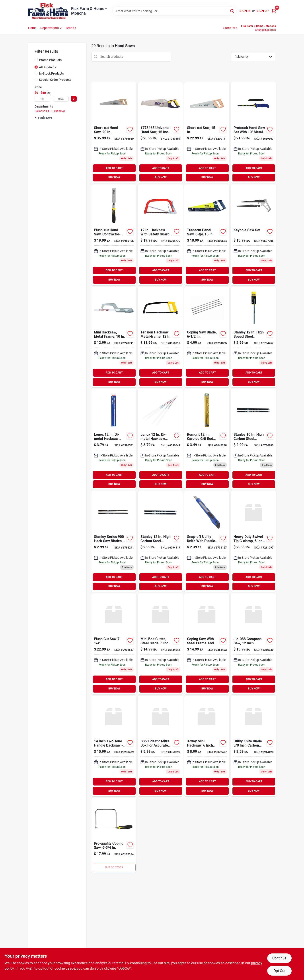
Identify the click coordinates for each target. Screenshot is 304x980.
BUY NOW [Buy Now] (114, 177)
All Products (48, 67)
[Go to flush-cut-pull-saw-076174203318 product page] (114, 235)
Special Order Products (55, 80)
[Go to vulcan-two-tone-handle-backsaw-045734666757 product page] (114, 746)
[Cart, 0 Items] (274, 11)
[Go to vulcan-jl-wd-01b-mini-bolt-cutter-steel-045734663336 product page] (160, 644)
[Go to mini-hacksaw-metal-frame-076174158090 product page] (114, 337)
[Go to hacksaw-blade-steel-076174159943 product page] (160, 542)
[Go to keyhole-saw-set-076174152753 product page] (253, 235)
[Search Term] (174, 11)
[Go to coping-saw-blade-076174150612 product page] (207, 337)
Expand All (59, 111)
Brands (71, 28)
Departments (50, 28)
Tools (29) (45, 118)
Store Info (230, 28)
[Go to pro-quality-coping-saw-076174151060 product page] (114, 835)
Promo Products (50, 60)
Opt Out (279, 971)
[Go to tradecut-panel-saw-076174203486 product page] (207, 235)
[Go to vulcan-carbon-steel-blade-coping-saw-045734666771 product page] (207, 644)
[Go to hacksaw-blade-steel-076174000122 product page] (253, 337)
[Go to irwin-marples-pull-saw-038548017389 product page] (114, 644)
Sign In (245, 11)
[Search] (232, 11)
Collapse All (42, 111)
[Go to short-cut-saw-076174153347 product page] (207, 133)
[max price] (61, 99)
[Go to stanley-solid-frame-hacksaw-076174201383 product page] (160, 337)
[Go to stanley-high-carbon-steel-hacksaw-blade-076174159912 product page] (253, 439)
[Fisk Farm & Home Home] (48, 11)
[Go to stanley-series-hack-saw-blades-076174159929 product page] (114, 542)
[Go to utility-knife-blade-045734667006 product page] (253, 746)
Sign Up (263, 11)
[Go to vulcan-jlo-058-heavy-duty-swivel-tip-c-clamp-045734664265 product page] (253, 542)
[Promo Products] (36, 60)
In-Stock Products (51, 73)
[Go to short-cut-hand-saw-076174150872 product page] (114, 133)
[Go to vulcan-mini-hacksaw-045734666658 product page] (207, 746)
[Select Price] (74, 99)
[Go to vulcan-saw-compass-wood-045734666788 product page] (253, 644)
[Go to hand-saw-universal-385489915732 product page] (160, 133)
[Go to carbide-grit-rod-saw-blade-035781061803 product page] (207, 439)
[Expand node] (36, 117)
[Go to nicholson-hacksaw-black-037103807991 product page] (160, 235)
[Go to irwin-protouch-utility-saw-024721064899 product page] (253, 133)
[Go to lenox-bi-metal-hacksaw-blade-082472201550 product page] (160, 439)
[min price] (42, 99)
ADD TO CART (114, 168)
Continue (279, 958)
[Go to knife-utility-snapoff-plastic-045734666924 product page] (207, 542)
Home (32, 28)
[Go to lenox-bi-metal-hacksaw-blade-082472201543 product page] (114, 439)
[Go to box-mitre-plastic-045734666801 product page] (160, 746)
